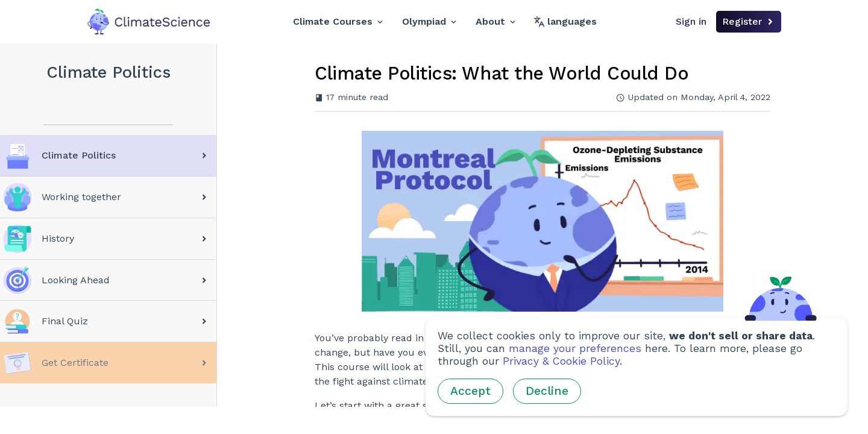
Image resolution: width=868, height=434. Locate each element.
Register (749, 21)
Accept (470, 391)
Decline (547, 391)
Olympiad (429, 21)
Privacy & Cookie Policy (561, 361)
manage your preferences (575, 348)
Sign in (691, 21)
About (495, 21)
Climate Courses (338, 21)
